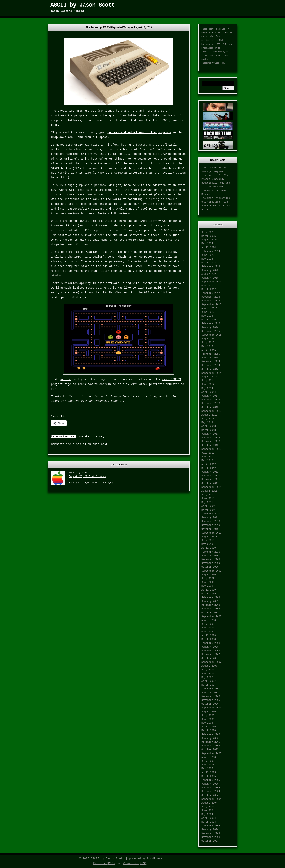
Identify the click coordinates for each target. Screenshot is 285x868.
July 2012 (208, 453)
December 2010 (211, 521)
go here (65, 379)
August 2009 (209, 575)
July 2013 (208, 419)
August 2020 (209, 274)
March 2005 (209, 776)
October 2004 (210, 795)
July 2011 (208, 495)
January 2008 (210, 647)
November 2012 (211, 442)
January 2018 (210, 278)
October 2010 (210, 529)
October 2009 (210, 567)
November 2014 (211, 365)
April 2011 (209, 506)
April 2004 (209, 818)
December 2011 (211, 476)
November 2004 (211, 791)
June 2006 (208, 719)
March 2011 (209, 510)
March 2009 (209, 594)
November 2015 (211, 331)
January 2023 (210, 270)
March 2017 (209, 289)
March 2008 (209, 639)
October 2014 (210, 369)
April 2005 (209, 773)
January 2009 (210, 601)
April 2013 (209, 426)
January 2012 (210, 472)
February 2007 (211, 689)
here (119, 111)
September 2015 (211, 335)
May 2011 (207, 502)
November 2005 (211, 746)
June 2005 (208, 765)
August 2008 (209, 620)
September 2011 (211, 487)
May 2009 (207, 586)
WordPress (155, 859)
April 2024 (209, 248)
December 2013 (211, 400)
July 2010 (208, 540)
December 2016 (211, 297)
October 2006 (210, 704)
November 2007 (211, 655)
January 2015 (210, 358)
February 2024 (211, 251)
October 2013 (210, 407)
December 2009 (211, 560)
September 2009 (211, 571)
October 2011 (210, 483)
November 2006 (211, 700)
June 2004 (208, 811)
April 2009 (209, 590)
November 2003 (211, 837)
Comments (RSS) (135, 863)
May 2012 (207, 461)
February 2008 (211, 643)
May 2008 (207, 632)
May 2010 (207, 544)
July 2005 (208, 761)
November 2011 (211, 480)
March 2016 (209, 320)
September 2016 (211, 305)
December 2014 (211, 362)
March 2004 (209, 822)
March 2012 (209, 468)
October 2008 (210, 613)
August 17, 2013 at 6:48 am (87, 477)
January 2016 (210, 328)
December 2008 (211, 605)
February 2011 (211, 514)
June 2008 (208, 628)
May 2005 (207, 769)
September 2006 (211, 708)
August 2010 (209, 537)
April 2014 (209, 392)
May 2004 (207, 814)
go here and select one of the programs (139, 132)
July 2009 (208, 579)
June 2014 (208, 384)
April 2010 (209, 548)
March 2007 (209, 685)
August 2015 (209, 339)
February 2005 (211, 780)
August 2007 (209, 666)
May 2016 (207, 316)
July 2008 (208, 624)
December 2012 (211, 438)
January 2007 (210, 693)
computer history (91, 437)
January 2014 (210, 396)
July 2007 (208, 670)
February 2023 (211, 267)
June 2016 (208, 312)
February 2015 (211, 354)
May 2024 (207, 244)
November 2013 (211, 403)
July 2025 (208, 232)
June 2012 (208, 457)
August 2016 (209, 308)
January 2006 (210, 738)
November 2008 (211, 609)
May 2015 (207, 347)
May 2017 (207, 286)
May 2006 (207, 723)
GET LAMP (222, 44)
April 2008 (209, 636)
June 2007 (208, 674)
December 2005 (211, 742)
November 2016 (211, 301)
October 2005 (210, 750)
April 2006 (209, 727)
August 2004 (209, 803)
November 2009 (211, 563)
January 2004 (210, 830)
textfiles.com (209, 52)
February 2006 (211, 735)
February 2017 (211, 293)
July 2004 (208, 807)
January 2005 (210, 784)
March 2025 (209, 236)
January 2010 (210, 556)
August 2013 (209, 415)
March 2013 (209, 430)
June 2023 (208, 255)
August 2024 (209, 240)
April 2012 (209, 464)
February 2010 (211, 552)
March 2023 (209, 263)
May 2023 (207, 259)
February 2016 (211, 324)
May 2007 (207, 677)
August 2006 (209, 712)
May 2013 (207, 423)
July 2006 (208, 716)
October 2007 (210, 658)
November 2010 (211, 525)
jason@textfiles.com (213, 63)
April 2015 (209, 350)
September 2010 (211, 533)
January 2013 (210, 434)
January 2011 (210, 518)
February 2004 (211, 826)
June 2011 (208, 499)
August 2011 (209, 491)
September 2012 (211, 449)
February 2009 (211, 598)
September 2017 (211, 282)
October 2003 (210, 841)
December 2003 (211, 834)
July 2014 (208, 381)
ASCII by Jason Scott (83, 5)
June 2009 (208, 582)
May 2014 (207, 388)
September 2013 (211, 411)
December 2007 (211, 651)
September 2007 (211, 662)
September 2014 (211, 373)
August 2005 (209, 757)
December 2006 (211, 697)
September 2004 (211, 799)
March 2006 (209, 731)
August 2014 (209, 377)
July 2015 (208, 343)
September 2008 (211, 617)
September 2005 (211, 754)
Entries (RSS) (104, 863)
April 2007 (209, 681)
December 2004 (211, 788)
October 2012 (210, 445)
